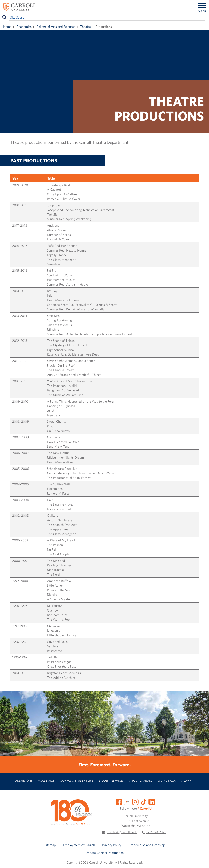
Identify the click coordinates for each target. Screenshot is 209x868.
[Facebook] (119, 801)
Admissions (24, 781)
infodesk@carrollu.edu (122, 832)
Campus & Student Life (76, 781)
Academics (24, 27)
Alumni (187, 781)
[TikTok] (144, 801)
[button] (201, 860)
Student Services (111, 781)
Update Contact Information (105, 853)
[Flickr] (127, 801)
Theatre (86, 27)
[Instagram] (135, 801)
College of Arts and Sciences (56, 27)
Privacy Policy (112, 845)
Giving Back (167, 781)
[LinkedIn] (152, 801)
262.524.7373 (156, 832)
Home (7, 27)
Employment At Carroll (79, 845)
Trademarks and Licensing (147, 845)
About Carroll (141, 781)
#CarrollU (145, 808)
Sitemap (50, 845)
